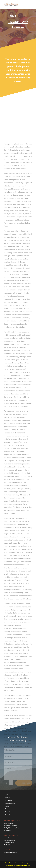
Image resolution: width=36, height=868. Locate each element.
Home (7, 794)
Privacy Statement (10, 815)
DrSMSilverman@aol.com (10, 853)
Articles (7, 806)
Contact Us (8, 812)
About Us (7, 797)
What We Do (8, 800)
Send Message (24, 784)
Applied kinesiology (10, 803)
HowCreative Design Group (22, 865)
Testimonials (8, 809)
